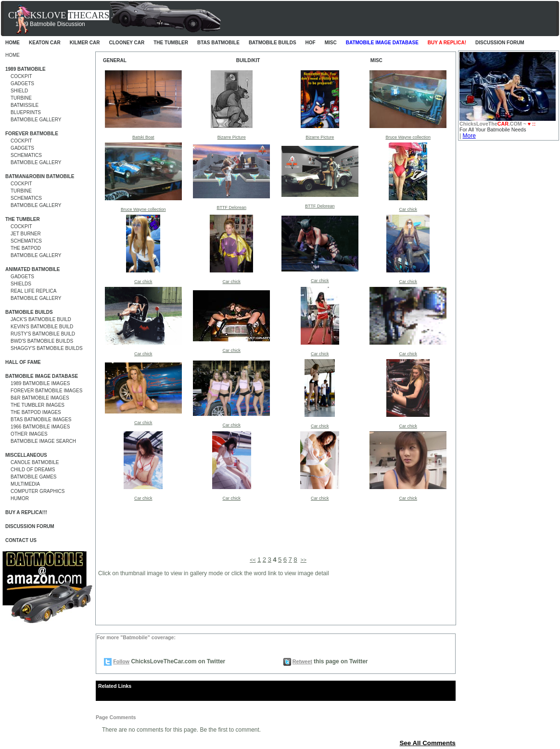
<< (253, 560)
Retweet (302, 661)
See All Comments (427, 743)
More (469, 136)
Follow (121, 661)
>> (303, 560)
